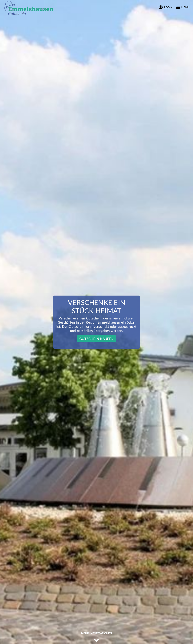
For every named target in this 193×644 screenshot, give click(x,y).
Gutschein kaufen (96, 339)
